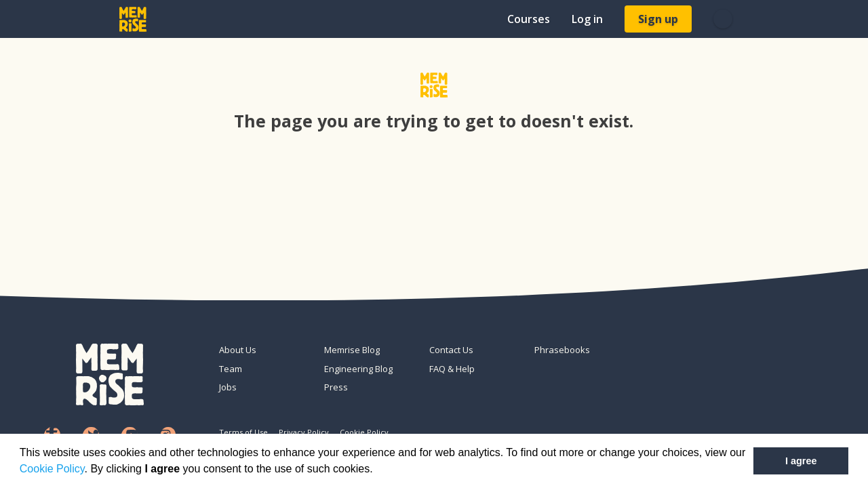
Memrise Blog (352, 350)
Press (336, 387)
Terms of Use (243, 432)
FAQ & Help (452, 369)
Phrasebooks (562, 350)
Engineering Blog (358, 369)
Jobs (228, 387)
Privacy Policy (304, 432)
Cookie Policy (52, 469)
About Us (238, 350)
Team (231, 369)
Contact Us (451, 350)
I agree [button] (801, 461)
